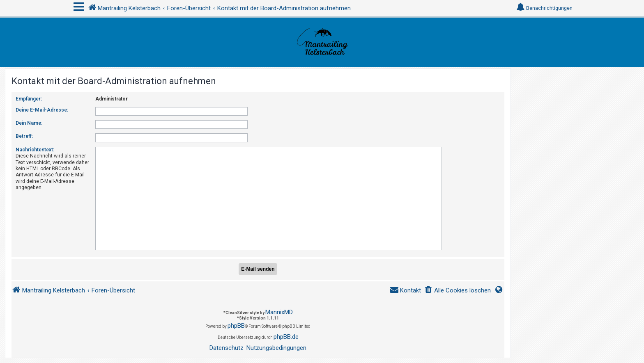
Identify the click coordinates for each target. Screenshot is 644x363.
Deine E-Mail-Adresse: (42, 110)
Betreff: (24, 136)
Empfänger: (29, 99)
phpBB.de (286, 337)
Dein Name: (29, 123)
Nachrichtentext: (35, 150)
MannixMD (279, 312)
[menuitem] (458, 291)
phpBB (236, 326)
